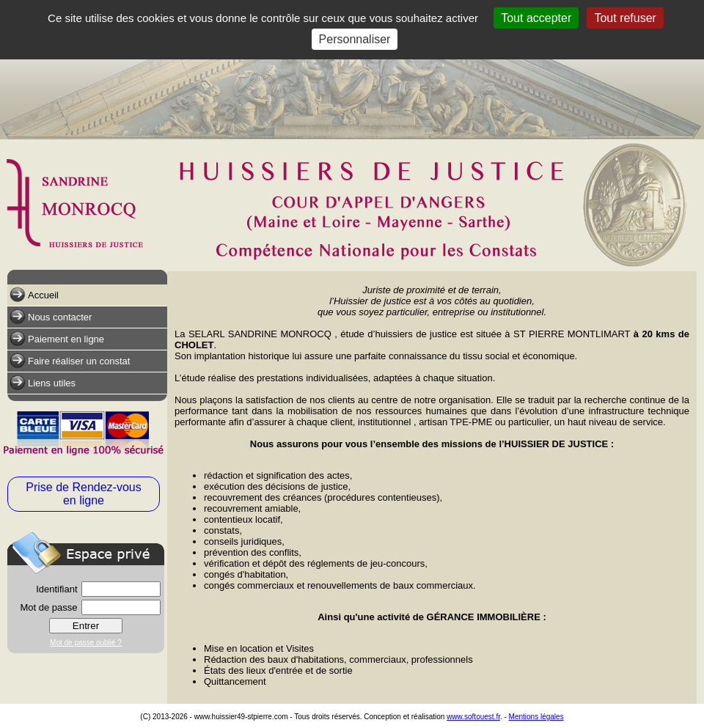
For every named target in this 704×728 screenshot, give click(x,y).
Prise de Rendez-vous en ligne (83, 494)
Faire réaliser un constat (70, 361)
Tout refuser (625, 18)
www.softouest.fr (473, 717)
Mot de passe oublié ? (86, 643)
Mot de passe (48, 607)
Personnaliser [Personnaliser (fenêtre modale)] (355, 39)
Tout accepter (536, 18)
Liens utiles (43, 383)
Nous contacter (51, 317)
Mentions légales (536, 717)
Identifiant (56, 589)
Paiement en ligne (57, 339)
